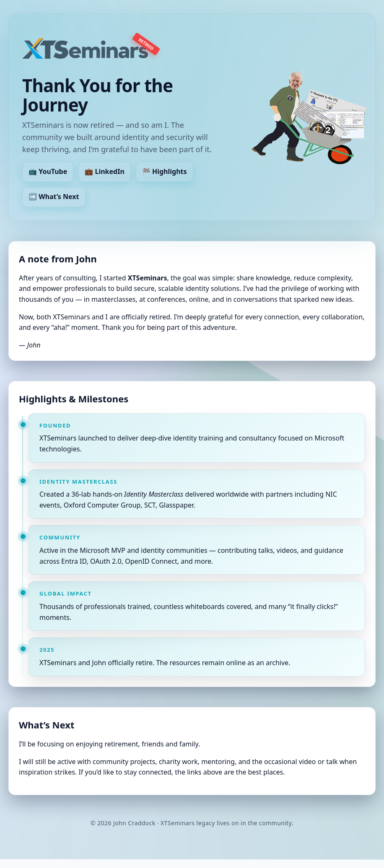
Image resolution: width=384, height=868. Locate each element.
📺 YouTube (48, 172)
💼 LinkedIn (104, 172)
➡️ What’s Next (54, 197)
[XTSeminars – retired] (85, 48)
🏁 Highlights (165, 172)
